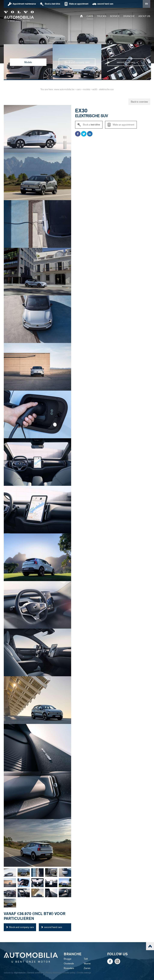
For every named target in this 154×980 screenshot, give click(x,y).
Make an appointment (79, 4)
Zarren (87, 968)
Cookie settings (84, 973)
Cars (90, 16)
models (87, 89)
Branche (129, 16)
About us (144, 16)
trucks (102, 16)
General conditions (35, 973)
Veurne (87, 963)
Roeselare (69, 968)
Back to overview (139, 102)
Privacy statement (53, 973)
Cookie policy (69, 973)
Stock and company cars (22, 927)
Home (81, 16)
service (115, 16)
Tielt (86, 959)
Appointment (24, 4)
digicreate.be (20, 973)
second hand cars (105, 4)
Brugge (68, 959)
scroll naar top (150, 946)
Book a (52, 4)
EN (146, 4)
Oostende (69, 963)
